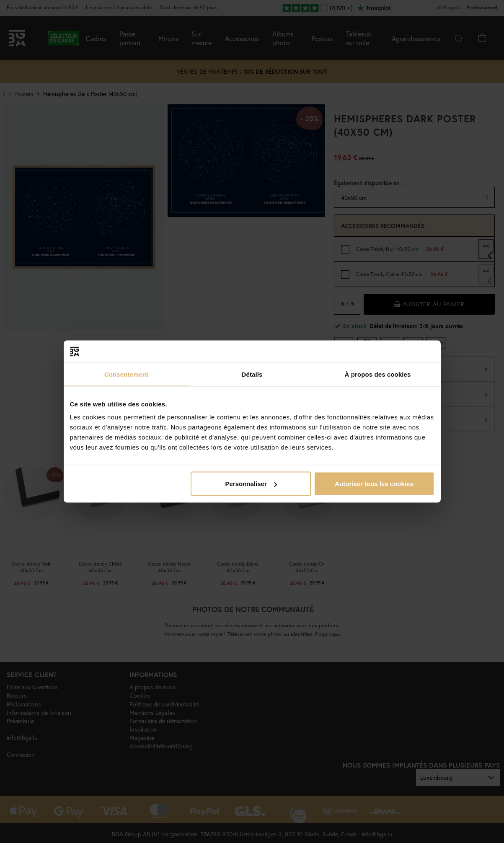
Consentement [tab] (126, 374)
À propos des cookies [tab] (378, 374)
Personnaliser (251, 484)
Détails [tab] (252, 374)
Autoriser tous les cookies (374, 484)
